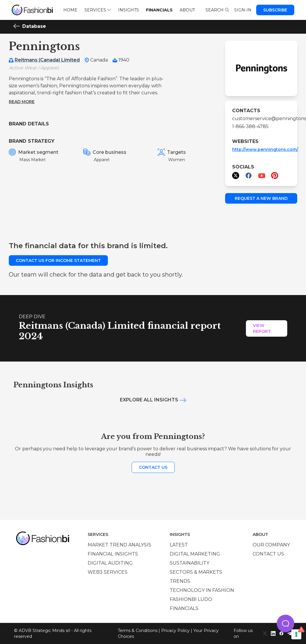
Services (98, 10)
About (187, 10)
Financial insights (113, 554)
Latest (179, 545)
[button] (285, 623)
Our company (271, 545)
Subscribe (275, 10)
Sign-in (243, 10)
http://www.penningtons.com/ (265, 149)
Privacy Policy (175, 631)
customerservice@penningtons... (261, 119)
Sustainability (189, 563)
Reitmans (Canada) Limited (47, 60)
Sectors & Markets (196, 572)
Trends (180, 581)
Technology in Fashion (202, 590)
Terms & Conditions (138, 631)
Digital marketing (195, 554)
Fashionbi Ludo (191, 599)
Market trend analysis (119, 545)
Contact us (153, 467)
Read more (22, 102)
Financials (159, 10)
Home (70, 10)
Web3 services (108, 572)
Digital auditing (110, 563)
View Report (262, 328)
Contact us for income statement (58, 260)
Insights (129, 10)
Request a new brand (261, 198)
